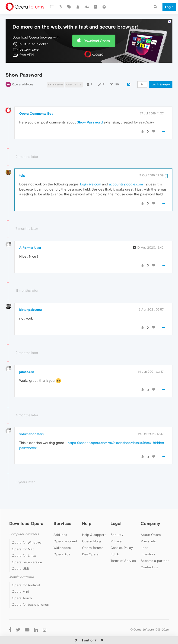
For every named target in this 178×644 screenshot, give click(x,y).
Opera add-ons (23, 71)
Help (87, 510)
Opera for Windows (27, 529)
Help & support (94, 521)
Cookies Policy (122, 534)
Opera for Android (26, 572)
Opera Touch (22, 585)
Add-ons (60, 521)
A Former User (30, 234)
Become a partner (155, 547)
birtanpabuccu (30, 296)
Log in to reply (161, 71)
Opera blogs (92, 528)
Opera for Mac (23, 536)
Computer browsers (24, 521)
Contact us (149, 554)
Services (62, 510)
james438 (27, 358)
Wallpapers (62, 534)
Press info (148, 528)
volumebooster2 (32, 421)
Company (150, 510)
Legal (116, 510)
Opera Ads (62, 541)
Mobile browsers (22, 563)
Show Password (90, 109)
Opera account (65, 528)
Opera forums (93, 534)
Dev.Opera (90, 541)
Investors (148, 541)
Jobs (145, 534)
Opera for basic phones (30, 591)
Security (117, 521)
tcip (22, 162)
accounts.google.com (126, 171)
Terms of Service (123, 547)
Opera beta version (27, 549)
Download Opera (97, 27)
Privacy (116, 528)
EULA (115, 541)
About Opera (151, 521)
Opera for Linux (24, 542)
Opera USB (21, 555)
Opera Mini (20, 578)
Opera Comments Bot (36, 100)
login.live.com (91, 171)
